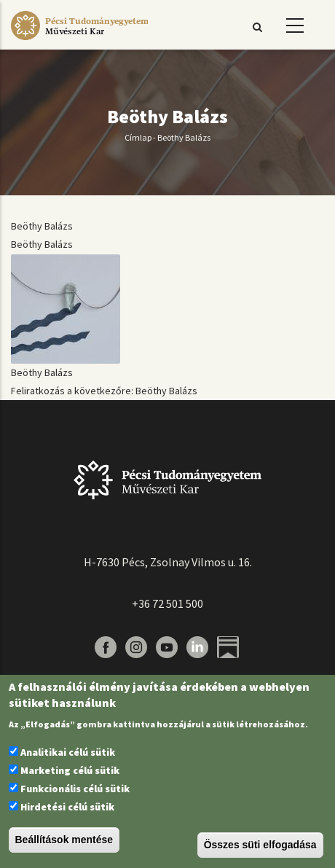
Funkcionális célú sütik (75, 789)
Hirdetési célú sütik (67, 807)
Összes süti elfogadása (260, 845)
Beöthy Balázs (42, 226)
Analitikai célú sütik (68, 752)
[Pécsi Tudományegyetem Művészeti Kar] (79, 40)
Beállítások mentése (64, 840)
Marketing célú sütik (70, 770)
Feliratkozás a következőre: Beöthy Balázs (104, 391)
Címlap (138, 137)
